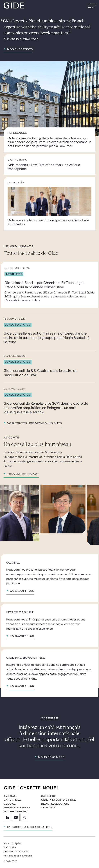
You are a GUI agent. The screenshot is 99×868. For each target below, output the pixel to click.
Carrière (49, 796)
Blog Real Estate (55, 804)
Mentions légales (13, 843)
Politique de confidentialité (18, 856)
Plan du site (10, 847)
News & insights (17, 808)
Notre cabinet (16, 812)
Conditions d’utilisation (16, 852)
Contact (48, 808)
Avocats (11, 796)
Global (10, 804)
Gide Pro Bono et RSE (58, 800)
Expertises (13, 800)
